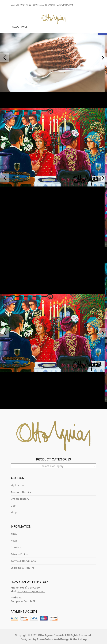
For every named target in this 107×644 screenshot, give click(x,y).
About (15, 534)
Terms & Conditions (23, 561)
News (14, 541)
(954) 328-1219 (28, 5)
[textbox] (53, 466)
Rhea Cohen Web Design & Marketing (62, 639)
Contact (16, 547)
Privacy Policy (19, 554)
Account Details (21, 492)
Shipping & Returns (23, 568)
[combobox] (53, 466)
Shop (14, 512)
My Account (18, 485)
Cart (14, 506)
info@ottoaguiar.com (59, 5)
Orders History (20, 499)
